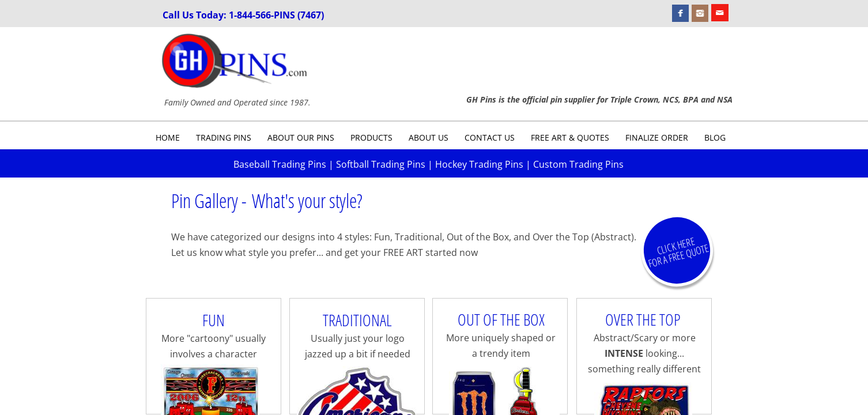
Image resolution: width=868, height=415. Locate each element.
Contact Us (490, 137)
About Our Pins (301, 137)
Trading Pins (224, 137)
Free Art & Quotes (570, 137)
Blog (715, 137)
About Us (429, 137)
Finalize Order (657, 137)
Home (168, 137)
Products (371, 137)
